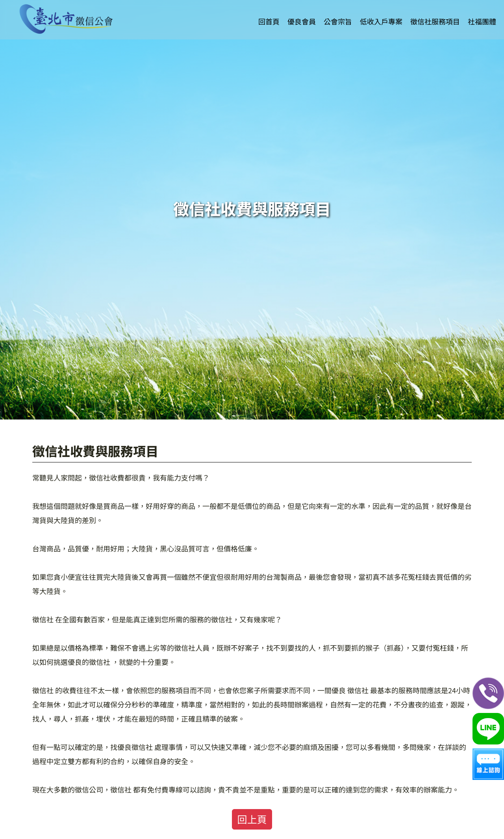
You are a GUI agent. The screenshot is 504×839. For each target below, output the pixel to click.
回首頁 (269, 13)
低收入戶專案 (381, 13)
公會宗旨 (338, 13)
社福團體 (482, 13)
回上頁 (252, 819)
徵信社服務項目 (435, 13)
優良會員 (302, 13)
